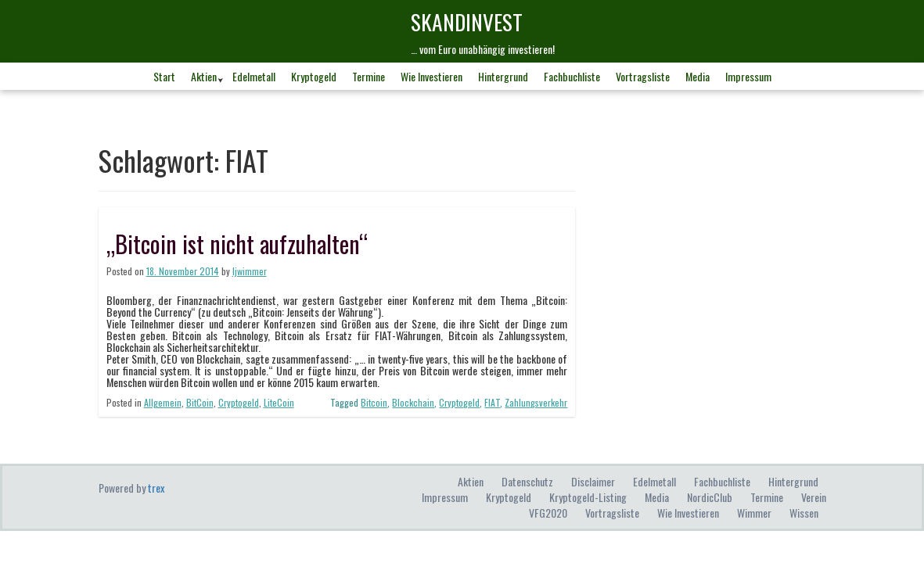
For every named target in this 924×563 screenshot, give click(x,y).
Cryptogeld (239, 402)
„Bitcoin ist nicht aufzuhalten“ (237, 244)
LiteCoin (279, 402)
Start (164, 76)
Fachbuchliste (572, 76)
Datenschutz (527, 481)
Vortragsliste (643, 76)
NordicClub (710, 497)
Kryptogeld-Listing (588, 497)
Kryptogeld (314, 76)
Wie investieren (431, 76)
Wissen (804, 513)
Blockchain (413, 402)
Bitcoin (374, 402)
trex (156, 488)
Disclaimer (593, 481)
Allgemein (163, 402)
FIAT (492, 402)
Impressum (748, 76)
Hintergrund (503, 76)
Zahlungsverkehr (536, 402)
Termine (369, 76)
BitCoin (200, 402)
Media (697, 76)
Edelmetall (254, 76)
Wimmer (754, 513)
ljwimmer (250, 271)
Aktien (204, 76)
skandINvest (467, 22)
